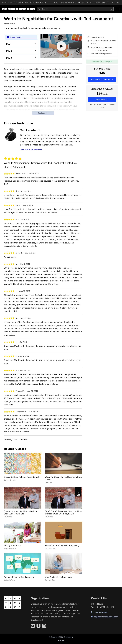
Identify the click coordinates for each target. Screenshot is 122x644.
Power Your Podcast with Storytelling (62, 545)
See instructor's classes (31, 149)
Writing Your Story (12, 545)
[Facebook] (38, 626)
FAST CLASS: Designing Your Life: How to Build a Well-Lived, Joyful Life (63, 512)
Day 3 (9, 58)
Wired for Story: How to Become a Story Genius (64, 478)
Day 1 (9, 44)
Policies (61, 640)
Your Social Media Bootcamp (58, 577)
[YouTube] (33, 626)
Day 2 (9, 51)
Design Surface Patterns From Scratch (22, 477)
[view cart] (90, 2)
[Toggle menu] (118, 9)
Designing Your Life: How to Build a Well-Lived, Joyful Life (20, 512)
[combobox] (75, 9)
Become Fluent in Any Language (19, 577)
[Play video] (61, 46)
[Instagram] (44, 626)
